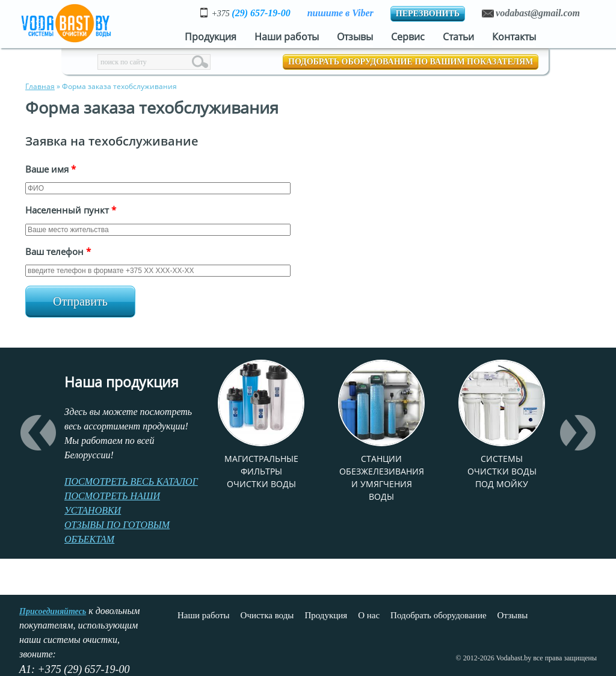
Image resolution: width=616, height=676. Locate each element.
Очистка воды (267, 615)
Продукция (211, 37)
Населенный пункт (71, 210)
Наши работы (287, 37)
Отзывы (355, 37)
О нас (369, 615)
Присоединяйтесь (53, 611)
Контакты (514, 37)
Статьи (458, 37)
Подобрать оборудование (438, 615)
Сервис (408, 37)
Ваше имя (51, 169)
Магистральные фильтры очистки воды (261, 471)
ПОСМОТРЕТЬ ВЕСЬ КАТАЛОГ (131, 481)
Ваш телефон (58, 251)
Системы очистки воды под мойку (502, 471)
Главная (40, 86)
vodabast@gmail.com (538, 13)
